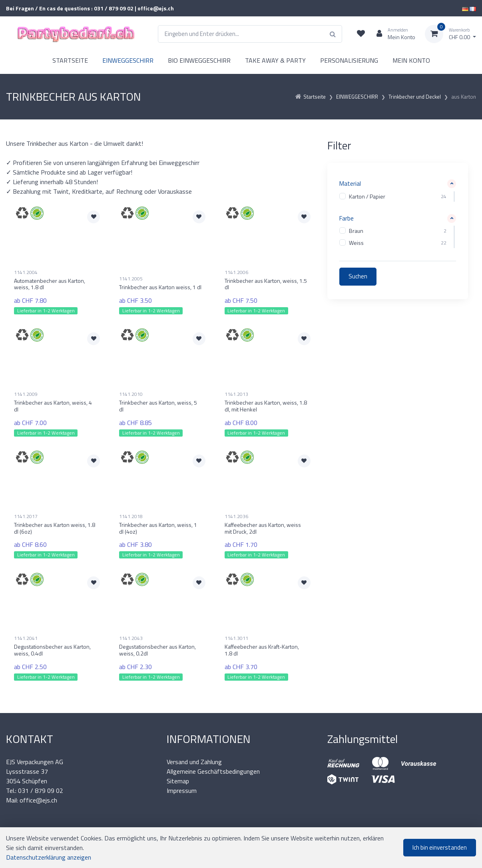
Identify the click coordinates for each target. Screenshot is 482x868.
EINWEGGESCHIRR (128, 60)
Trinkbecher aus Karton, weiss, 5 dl (158, 406)
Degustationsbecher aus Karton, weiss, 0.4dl (52, 650)
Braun (356, 231)
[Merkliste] (361, 34)
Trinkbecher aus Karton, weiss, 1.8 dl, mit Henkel (266, 406)
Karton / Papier (367, 196)
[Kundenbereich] (393, 34)
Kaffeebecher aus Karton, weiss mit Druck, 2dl (263, 528)
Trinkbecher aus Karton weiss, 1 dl (160, 287)
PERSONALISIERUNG (349, 60)
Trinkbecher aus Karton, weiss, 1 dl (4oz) (158, 528)
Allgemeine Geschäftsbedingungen (213, 771)
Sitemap (178, 781)
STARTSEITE (70, 60)
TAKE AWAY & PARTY (275, 60)
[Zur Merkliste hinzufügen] (94, 217)
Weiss (356, 243)
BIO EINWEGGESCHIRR (199, 60)
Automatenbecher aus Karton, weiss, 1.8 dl (50, 284)
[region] (398, 197)
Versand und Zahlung (194, 762)
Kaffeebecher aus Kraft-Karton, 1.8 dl (262, 650)
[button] (398, 184)
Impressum (182, 791)
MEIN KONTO (411, 60)
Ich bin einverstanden (440, 847)
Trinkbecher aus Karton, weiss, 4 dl (53, 406)
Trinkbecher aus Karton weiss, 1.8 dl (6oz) (55, 528)
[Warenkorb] (450, 34)
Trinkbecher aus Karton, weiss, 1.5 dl (266, 284)
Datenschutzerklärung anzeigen (49, 857)
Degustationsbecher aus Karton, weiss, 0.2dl (157, 650)
